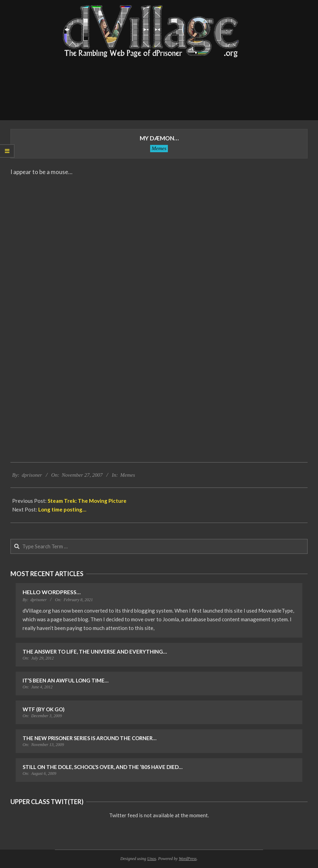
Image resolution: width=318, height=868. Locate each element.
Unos (152, 859)
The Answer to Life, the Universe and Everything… (95, 652)
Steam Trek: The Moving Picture (87, 501)
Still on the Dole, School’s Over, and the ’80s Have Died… (103, 767)
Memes (159, 148)
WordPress (187, 859)
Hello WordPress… (52, 592)
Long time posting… (62, 509)
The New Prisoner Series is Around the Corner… (89, 738)
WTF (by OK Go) (44, 709)
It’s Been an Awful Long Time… (66, 680)
